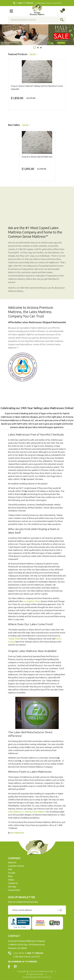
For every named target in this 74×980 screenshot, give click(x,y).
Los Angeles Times (32, 601)
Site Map (12, 887)
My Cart (64, 10)
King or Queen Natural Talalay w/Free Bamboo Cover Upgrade (37, 87)
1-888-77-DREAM (25, 3)
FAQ (10, 869)
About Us (12, 862)
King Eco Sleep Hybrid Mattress (37, 157)
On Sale (12, 873)
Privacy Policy (14, 890)
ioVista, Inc (47, 977)
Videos (11, 880)
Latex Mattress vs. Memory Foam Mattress (27, 812)
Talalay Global (14, 639)
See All (33, 54)
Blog (10, 876)
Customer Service (16, 866)
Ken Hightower (17, 833)
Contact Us (13, 883)
